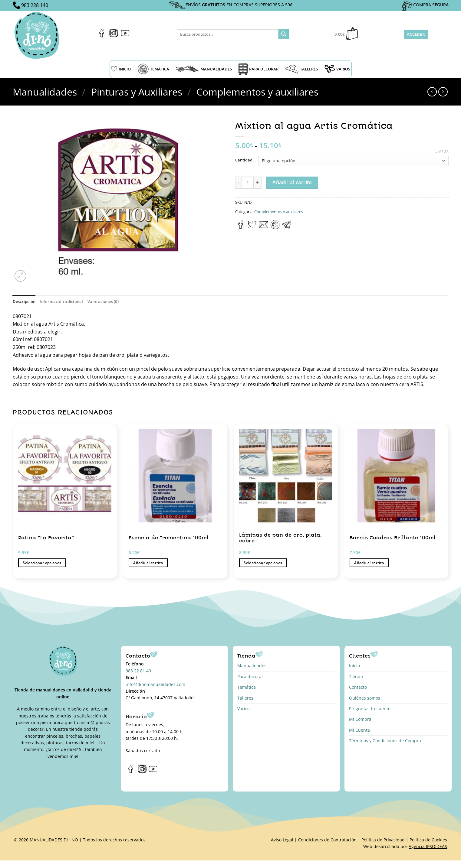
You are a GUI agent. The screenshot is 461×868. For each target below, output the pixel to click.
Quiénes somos (365, 698)
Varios (244, 709)
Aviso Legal (282, 840)
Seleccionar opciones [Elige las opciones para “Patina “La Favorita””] (42, 563)
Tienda (356, 676)
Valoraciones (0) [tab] (103, 301)
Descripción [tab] (24, 301)
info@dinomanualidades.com (155, 684)
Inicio (354, 666)
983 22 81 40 (138, 671)
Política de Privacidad (383, 840)
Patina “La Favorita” (46, 538)
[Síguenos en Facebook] (102, 36)
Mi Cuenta (359, 730)
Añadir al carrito (292, 182)
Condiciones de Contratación (327, 840)
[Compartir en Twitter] (252, 227)
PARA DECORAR (258, 69)
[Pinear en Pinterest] (275, 227)
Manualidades (45, 92)
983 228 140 (35, 5)
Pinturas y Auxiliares (137, 92)
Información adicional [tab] (61, 301)
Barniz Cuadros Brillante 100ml (393, 538)
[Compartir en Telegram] (287, 227)
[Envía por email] (264, 227)
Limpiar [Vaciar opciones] (442, 151)
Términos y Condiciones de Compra (385, 741)
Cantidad (244, 160)
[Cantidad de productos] (248, 183)
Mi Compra (360, 719)
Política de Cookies (428, 840)
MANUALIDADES (204, 69)
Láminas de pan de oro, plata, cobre (280, 538)
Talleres (245, 698)
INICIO (121, 69)
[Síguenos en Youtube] (125, 36)
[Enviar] (284, 34)
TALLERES (301, 69)
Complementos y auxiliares (257, 92)
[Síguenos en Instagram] (114, 36)
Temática (247, 687)
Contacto (358, 687)
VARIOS (337, 69)
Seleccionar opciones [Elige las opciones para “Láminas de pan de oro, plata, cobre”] (263, 563)
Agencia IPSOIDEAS (428, 846)
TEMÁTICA (153, 69)
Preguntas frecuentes (371, 709)
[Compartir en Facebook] (241, 227)
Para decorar (250, 676)
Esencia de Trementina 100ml (169, 538)
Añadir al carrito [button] (148, 563)
